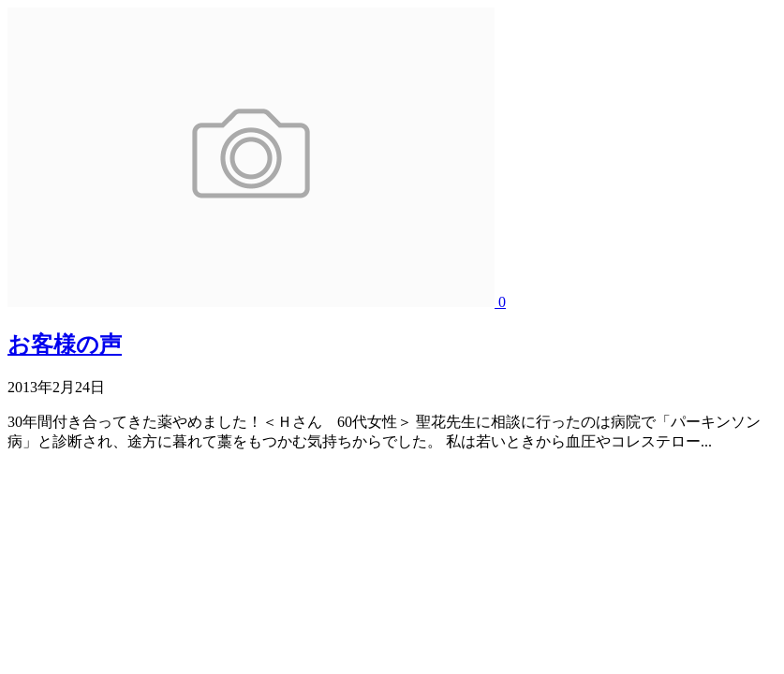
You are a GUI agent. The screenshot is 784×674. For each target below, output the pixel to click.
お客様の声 (65, 344)
